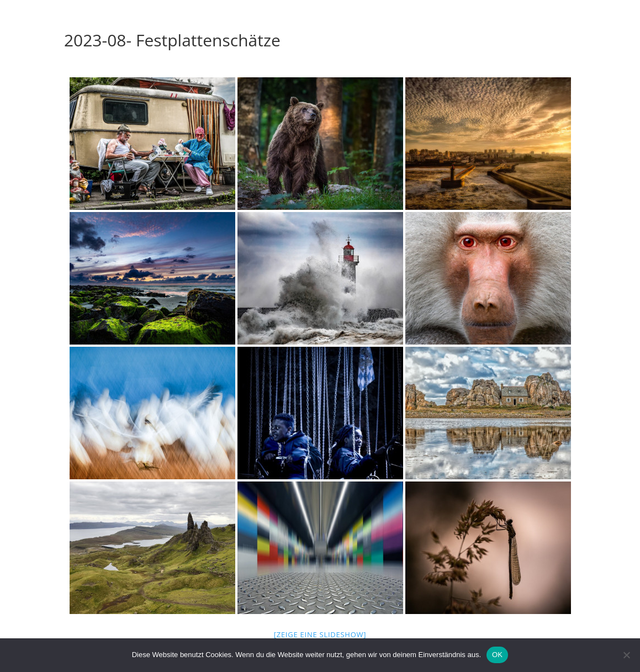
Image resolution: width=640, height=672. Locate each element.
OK (497, 655)
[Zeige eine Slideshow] (320, 634)
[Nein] (626, 655)
